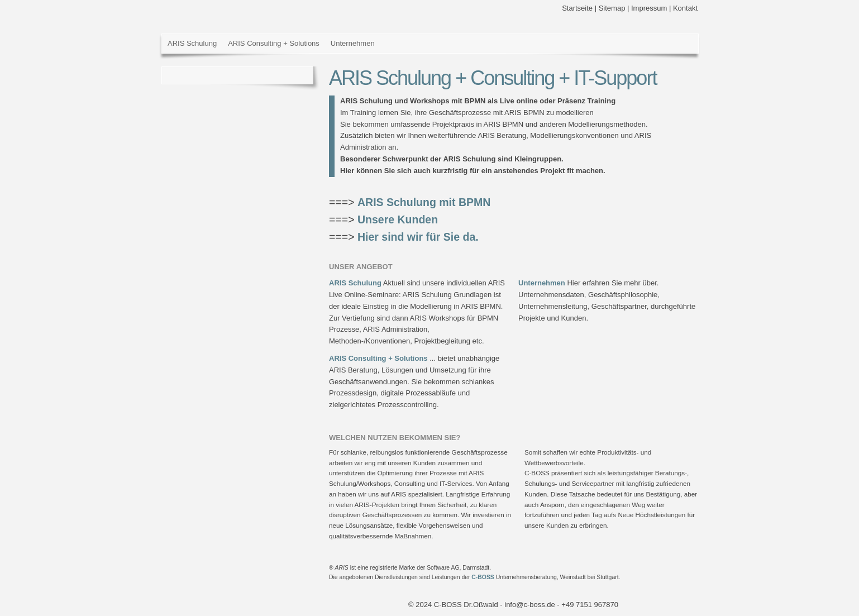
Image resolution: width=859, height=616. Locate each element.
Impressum (649, 8)
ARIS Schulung (192, 43)
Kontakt (685, 8)
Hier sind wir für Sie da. (418, 237)
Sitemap (612, 8)
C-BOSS (483, 577)
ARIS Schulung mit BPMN (424, 202)
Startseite (577, 8)
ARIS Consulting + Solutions (274, 43)
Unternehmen (353, 43)
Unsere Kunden (398, 219)
